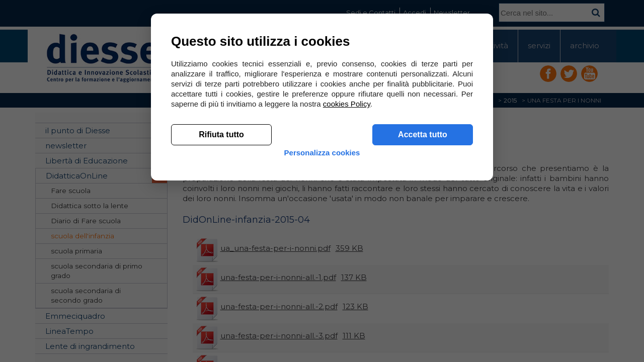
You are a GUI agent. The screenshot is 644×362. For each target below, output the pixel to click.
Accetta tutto (423, 282)
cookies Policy (347, 251)
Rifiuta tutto (221, 282)
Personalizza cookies (322, 308)
